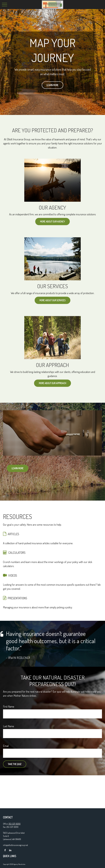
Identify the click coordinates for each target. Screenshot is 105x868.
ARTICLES (13, 534)
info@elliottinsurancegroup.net (15, 845)
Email (6, 746)
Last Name (9, 726)
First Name (9, 706)
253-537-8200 (15, 824)
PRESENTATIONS (17, 598)
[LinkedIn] (10, 850)
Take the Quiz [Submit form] (15, 764)
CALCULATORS (17, 553)
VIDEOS (13, 575)
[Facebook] (5, 850)
